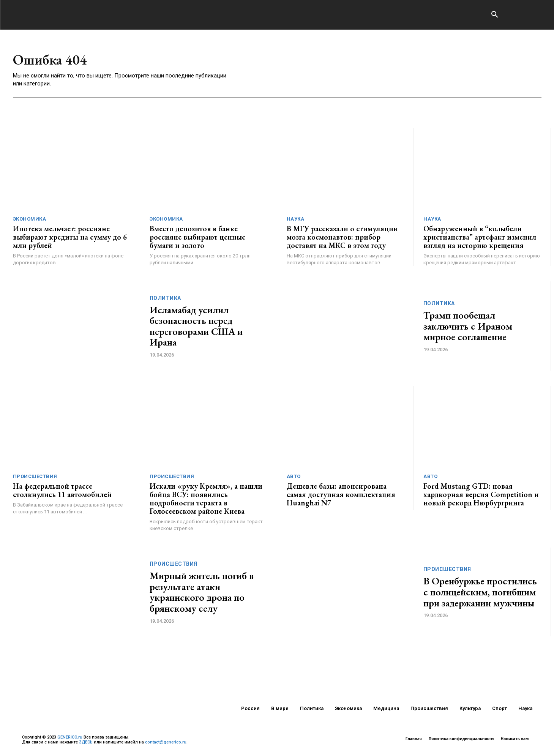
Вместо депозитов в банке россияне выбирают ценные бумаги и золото (197, 239)
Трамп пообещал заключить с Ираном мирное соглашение (468, 328)
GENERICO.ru (70, 739)
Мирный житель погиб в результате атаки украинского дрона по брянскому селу (202, 594)
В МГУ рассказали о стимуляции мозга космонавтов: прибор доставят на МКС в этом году (342, 239)
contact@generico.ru (166, 744)
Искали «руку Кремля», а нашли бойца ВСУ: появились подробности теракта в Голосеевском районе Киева (206, 500)
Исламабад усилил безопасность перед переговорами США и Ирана (196, 328)
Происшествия (35, 478)
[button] (495, 15)
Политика (165, 300)
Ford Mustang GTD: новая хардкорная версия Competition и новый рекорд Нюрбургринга (481, 496)
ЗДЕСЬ (86, 744)
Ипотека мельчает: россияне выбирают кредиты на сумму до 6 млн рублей (70, 239)
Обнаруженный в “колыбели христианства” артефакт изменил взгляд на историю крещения (480, 239)
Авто (294, 478)
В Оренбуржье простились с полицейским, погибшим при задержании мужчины (480, 594)
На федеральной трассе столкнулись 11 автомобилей (62, 492)
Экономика (30, 221)
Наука (296, 221)
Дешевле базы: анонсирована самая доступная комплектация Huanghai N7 (341, 496)
